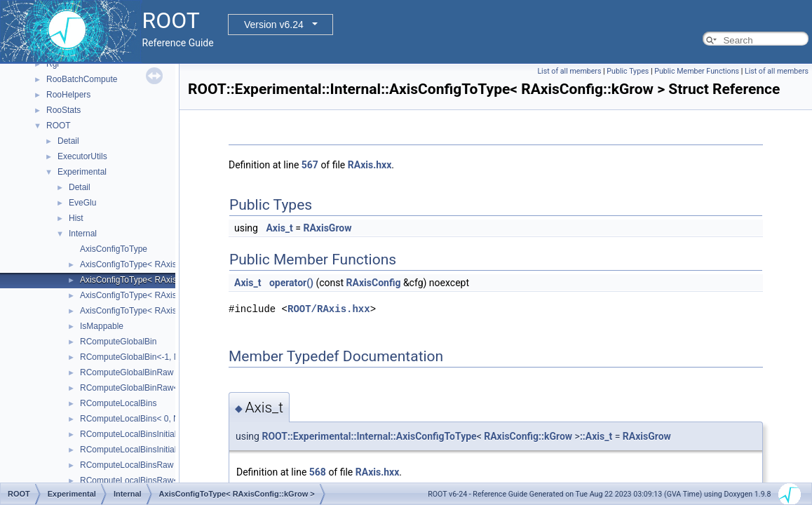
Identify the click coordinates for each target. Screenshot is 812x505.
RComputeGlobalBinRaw (127, 372)
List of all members (569, 71)
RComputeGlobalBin (118, 342)
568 (318, 472)
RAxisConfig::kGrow (528, 436)
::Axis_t (596, 436)
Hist (76, 218)
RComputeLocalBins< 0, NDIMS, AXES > (157, 419)
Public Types (628, 71)
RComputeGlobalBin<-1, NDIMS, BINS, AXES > (169, 357)
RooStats (63, 110)
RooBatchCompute (82, 79)
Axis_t (279, 228)
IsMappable (102, 326)
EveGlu (82, 203)
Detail (68, 141)
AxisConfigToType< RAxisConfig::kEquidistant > (169, 264)
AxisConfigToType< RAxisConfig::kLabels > (161, 311)
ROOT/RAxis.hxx (329, 309)
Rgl (53, 64)
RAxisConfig (374, 283)
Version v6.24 (274, 25)
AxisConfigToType (114, 249)
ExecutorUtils (82, 156)
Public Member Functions (697, 71)
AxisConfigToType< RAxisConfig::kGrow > (158, 280)
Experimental (82, 172)
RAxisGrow (327, 228)
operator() (291, 283)
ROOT (59, 126)
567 (310, 165)
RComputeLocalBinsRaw (127, 465)
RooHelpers (68, 95)
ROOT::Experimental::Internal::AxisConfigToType (369, 436)
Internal (83, 234)
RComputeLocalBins (118, 403)
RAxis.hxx (370, 165)
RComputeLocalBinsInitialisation (140, 434)
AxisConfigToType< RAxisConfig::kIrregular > (164, 295)
